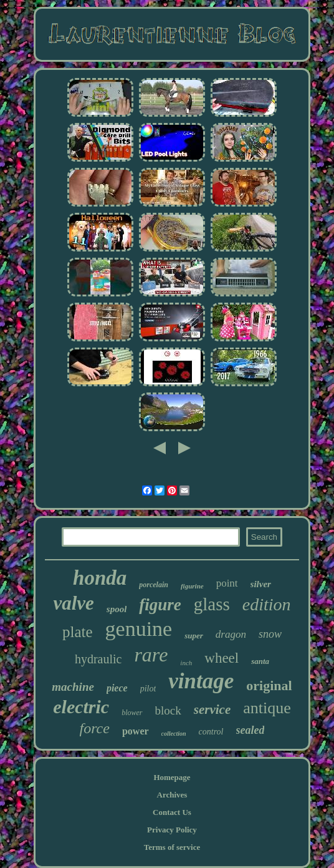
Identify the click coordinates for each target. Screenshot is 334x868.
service (212, 710)
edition (267, 604)
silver (261, 584)
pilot (148, 689)
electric (81, 707)
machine (73, 687)
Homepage (172, 777)
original (269, 685)
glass (212, 604)
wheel (222, 658)
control (211, 732)
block (168, 710)
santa (260, 661)
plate (78, 632)
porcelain (154, 585)
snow (270, 634)
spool (117, 609)
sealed (250, 730)
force (95, 728)
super (194, 636)
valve (73, 603)
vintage (201, 681)
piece (117, 688)
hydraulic (98, 659)
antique (267, 708)
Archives (172, 795)
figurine (192, 586)
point (227, 583)
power (136, 731)
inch (186, 663)
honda (100, 578)
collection (174, 734)
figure (160, 605)
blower (132, 713)
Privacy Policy (172, 830)
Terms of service (172, 847)
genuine (139, 629)
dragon (231, 634)
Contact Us (172, 812)
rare (151, 655)
